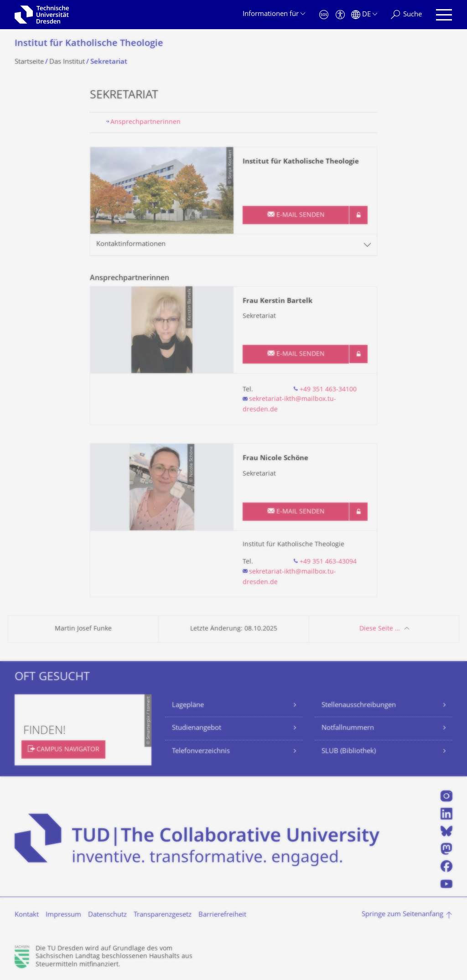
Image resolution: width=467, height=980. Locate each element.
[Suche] (406, 15)
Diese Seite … (380, 629)
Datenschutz (107, 915)
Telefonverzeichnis (201, 752)
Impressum (63, 915)
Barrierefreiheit (222, 915)
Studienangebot (197, 728)
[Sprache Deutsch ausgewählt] (364, 15)
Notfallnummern (348, 728)
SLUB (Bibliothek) (349, 752)
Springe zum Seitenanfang (402, 915)
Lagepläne (188, 705)
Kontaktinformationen (131, 244)
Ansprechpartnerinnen (145, 122)
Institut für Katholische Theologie (89, 44)
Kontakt (27, 915)
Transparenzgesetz (163, 915)
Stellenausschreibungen (359, 705)
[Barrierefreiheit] (340, 15)
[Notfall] (324, 15)
